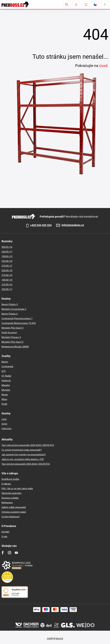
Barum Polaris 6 (10, 314)
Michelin (6, 390)
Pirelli (4, 404)
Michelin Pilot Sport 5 (12, 342)
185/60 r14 (7, 280)
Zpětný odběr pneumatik (14, 507)
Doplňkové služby (10, 479)
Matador (6, 385)
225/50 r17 (7, 289)
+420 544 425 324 (41, 225)
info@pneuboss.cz (73, 225)
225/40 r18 (7, 261)
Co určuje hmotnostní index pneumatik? (22, 450)
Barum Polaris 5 (10, 304)
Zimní (4, 424)
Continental (7, 367)
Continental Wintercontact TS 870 (19, 323)
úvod (103, 66)
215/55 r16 (7, 285)
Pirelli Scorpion (9, 333)
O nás (4, 537)
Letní (4, 419)
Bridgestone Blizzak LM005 (15, 347)
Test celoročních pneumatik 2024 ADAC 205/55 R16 (28, 445)
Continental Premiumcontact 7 (17, 319)
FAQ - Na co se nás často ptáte (17, 489)
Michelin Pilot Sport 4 (12, 328)
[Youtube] (16, 553)
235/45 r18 (7, 271)
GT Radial (6, 376)
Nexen (5, 395)
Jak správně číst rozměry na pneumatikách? (24, 455)
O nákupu (6, 484)
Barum (5, 362)
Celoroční (6, 429)
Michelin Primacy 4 (11, 337)
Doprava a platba (10, 498)
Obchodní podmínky (12, 493)
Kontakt (5, 532)
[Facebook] (3, 553)
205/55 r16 (7, 247)
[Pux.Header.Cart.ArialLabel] (86, 5)
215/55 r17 (7, 266)
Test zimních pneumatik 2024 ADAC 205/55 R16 (26, 464)
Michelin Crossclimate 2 (14, 309)
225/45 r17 (7, 252)
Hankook (6, 381)
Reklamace (7, 503)
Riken (4, 399)
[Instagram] (9, 553)
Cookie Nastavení (11, 517)
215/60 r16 (7, 275)
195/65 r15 (7, 256)
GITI (4, 371)
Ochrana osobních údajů (14, 512)
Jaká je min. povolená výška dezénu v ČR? (23, 459)
